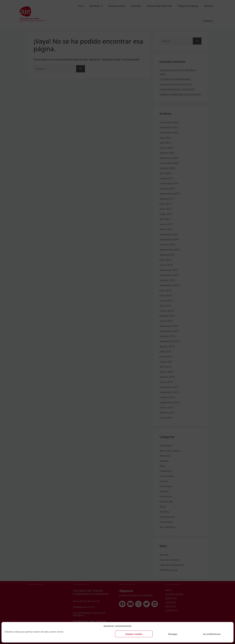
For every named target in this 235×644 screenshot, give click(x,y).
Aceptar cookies (134, 634)
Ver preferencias (212, 634)
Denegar (173, 634)
